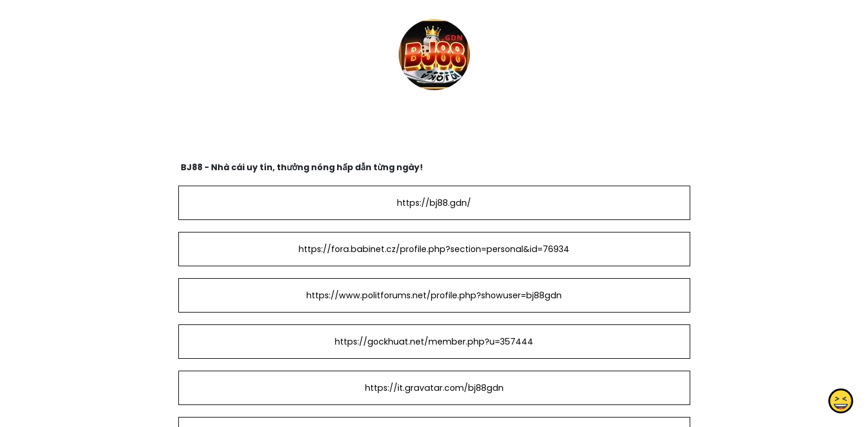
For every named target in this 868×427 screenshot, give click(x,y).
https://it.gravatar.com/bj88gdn (434, 388)
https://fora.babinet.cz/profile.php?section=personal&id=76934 (434, 249)
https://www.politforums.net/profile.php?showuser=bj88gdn (434, 295)
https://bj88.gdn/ (434, 203)
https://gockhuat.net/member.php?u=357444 (434, 342)
